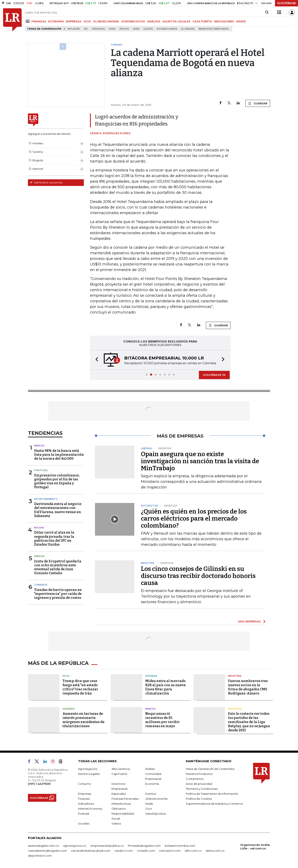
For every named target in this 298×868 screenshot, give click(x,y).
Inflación (74, 29)
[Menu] (28, 21)
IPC (86, 29)
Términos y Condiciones (202, 789)
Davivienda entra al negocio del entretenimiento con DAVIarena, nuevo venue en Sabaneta (58, 510)
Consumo (85, 784)
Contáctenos (195, 779)
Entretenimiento (46, 499)
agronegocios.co (75, 846)
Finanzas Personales (125, 799)
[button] (96, 360)
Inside (149, 804)
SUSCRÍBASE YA (214, 375)
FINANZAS (39, 21)
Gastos (148, 29)
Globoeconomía (156, 799)
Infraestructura (121, 804)
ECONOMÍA (56, 21)
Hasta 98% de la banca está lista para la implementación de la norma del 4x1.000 (59, 455)
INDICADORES (224, 21)
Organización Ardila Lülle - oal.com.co (255, 847)
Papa (112, 29)
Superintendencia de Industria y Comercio (214, 804)
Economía (152, 784)
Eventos (151, 794)
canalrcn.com (124, 851)
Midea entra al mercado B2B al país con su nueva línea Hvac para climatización (165, 687)
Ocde (136, 29)
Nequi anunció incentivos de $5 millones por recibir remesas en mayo (162, 720)
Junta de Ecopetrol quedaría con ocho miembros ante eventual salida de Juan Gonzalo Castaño (58, 567)
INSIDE (241, 21)
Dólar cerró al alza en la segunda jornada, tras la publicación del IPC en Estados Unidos (54, 538)
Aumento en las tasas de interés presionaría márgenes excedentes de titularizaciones (84, 720)
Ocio (149, 809)
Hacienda (69, 709)
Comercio (41, 585)
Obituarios (119, 809)
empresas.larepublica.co (107, 846)
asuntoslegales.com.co (43, 846)
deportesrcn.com (40, 856)
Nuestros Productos (199, 774)
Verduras (98, 29)
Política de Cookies (199, 799)
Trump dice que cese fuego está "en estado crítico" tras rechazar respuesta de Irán (80, 687)
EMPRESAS (74, 21)
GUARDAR (258, 103)
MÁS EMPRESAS (249, 621)
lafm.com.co (193, 851)
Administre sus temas (46, 182)
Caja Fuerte (119, 774)
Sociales (151, 676)
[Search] (267, 12)
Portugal (41, 470)
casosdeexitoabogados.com (47, 851)
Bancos (39, 446)
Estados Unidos (167, 29)
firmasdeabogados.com (144, 846)
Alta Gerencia (121, 769)
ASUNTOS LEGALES (176, 21)
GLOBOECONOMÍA (106, 21)
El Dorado (188, 29)
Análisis (150, 769)
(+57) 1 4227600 (39, 784)
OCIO (87, 21)
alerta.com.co (215, 851)
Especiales (119, 794)
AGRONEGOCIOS (133, 21)
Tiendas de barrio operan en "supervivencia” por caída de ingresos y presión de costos (58, 594)
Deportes (235, 709)
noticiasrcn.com (170, 851)
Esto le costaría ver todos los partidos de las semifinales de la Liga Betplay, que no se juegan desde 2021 (249, 722)
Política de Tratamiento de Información (212, 794)
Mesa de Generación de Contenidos (210, 769)
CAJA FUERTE (202, 21)
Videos (116, 823)
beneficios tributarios (214, 29)
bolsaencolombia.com (180, 846)
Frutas (124, 29)
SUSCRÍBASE (287, 3)
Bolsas (39, 528)
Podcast (84, 814)
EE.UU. (66, 676)
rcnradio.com (146, 851)
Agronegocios (88, 769)
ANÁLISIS (154, 21)
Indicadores (86, 804)
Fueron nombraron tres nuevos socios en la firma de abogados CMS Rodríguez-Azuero (248, 687)
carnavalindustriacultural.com (91, 851)
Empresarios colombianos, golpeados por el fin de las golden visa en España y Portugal (57, 481)
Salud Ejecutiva (156, 814)
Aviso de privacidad (199, 784)
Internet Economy (90, 809)
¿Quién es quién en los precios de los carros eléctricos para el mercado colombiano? (194, 518)
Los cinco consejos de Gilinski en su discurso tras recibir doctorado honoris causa (198, 576)
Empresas (85, 794)
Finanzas (84, 799)
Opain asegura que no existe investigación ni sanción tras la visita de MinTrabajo (200, 461)
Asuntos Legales (89, 774)
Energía (39, 556)
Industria (235, 676)
